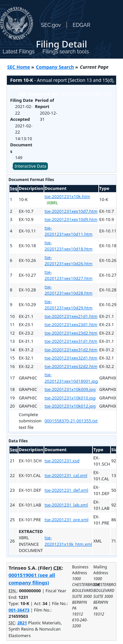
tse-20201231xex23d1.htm (71, 324)
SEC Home (19, 67)
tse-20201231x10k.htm (67, 196)
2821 (22, 623)
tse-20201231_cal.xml (66, 475)
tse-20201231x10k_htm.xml (68, 541)
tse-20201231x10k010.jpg (70, 398)
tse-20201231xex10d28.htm (69, 290)
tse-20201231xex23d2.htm (71, 333)
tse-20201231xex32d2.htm (71, 366)
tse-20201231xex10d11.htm (69, 231)
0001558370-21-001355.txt (71, 421)
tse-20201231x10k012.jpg (70, 406)
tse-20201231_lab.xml (66, 505)
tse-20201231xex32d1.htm (71, 358)
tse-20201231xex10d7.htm (71, 211)
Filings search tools (66, 52)
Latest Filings (19, 52)
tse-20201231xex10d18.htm (69, 246)
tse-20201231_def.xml (66, 490)
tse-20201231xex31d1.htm (71, 341)
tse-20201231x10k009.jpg (70, 389)
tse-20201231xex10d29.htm (69, 305)
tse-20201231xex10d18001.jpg (71, 378)
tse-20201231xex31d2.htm (71, 350)
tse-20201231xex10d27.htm (69, 275)
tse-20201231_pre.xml (67, 520)
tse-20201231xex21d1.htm (71, 316)
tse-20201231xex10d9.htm (71, 219)
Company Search (55, 67)
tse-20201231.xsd (62, 461)
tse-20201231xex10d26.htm (69, 261)
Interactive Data (30, 166)
